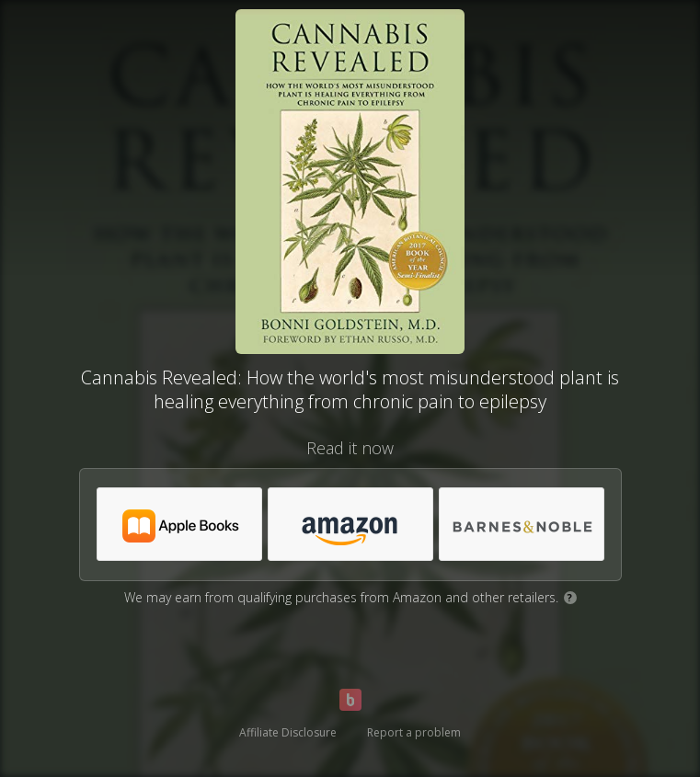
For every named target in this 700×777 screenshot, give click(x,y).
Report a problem (414, 732)
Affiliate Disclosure (288, 732)
